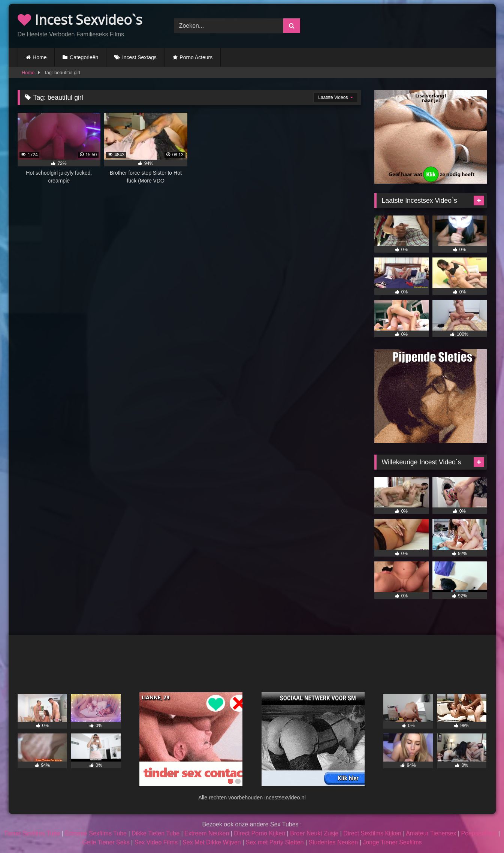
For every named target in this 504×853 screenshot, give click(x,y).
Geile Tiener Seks (106, 842)
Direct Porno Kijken (259, 833)
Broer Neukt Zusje (314, 833)
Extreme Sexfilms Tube (96, 833)
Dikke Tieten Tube (156, 833)
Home (40, 57)
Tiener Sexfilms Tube (32, 833)
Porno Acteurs (196, 57)
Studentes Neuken (334, 842)
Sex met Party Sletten (275, 842)
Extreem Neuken (207, 833)
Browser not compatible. (408, 25)
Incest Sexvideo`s (80, 20)
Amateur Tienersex (431, 833)
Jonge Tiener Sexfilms (392, 842)
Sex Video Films (156, 842)
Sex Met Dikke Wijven (212, 842)
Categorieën (84, 57)
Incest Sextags (139, 57)
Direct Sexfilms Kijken (372, 833)
